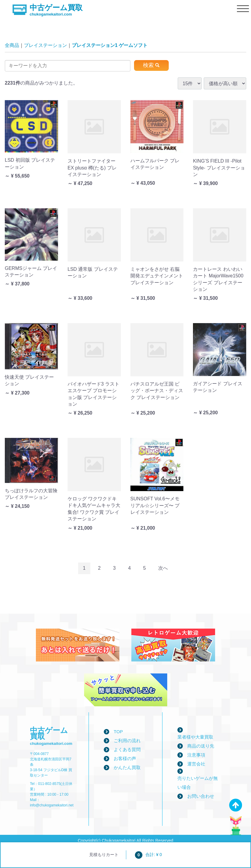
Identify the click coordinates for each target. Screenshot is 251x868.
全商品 (12, 45)
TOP (118, 732)
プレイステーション (45, 45)
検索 (148, 65)
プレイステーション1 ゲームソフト (110, 45)
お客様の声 (125, 758)
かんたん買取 (127, 767)
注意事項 (196, 755)
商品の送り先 (201, 746)
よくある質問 (127, 749)
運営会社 (196, 764)
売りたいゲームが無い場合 (198, 783)
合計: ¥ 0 (148, 855)
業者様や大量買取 (195, 737)
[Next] (163, 568)
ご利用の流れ (127, 741)
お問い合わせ (201, 796)
